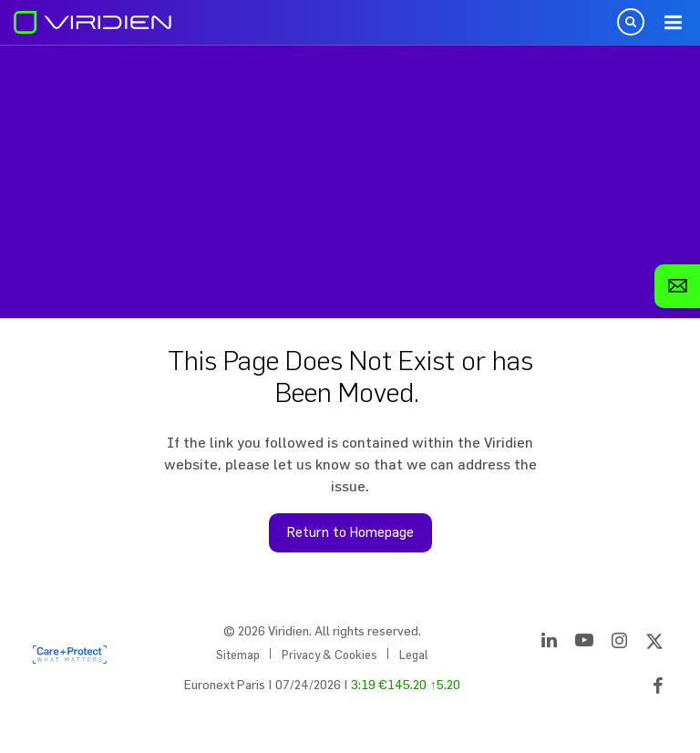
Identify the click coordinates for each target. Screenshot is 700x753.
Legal (414, 655)
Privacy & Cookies (329, 655)
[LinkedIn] (549, 644)
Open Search (631, 22)
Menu (673, 23)
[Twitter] (654, 644)
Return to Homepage (350, 532)
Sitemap (238, 655)
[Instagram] (619, 644)
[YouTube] (584, 644)
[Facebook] (658, 689)
